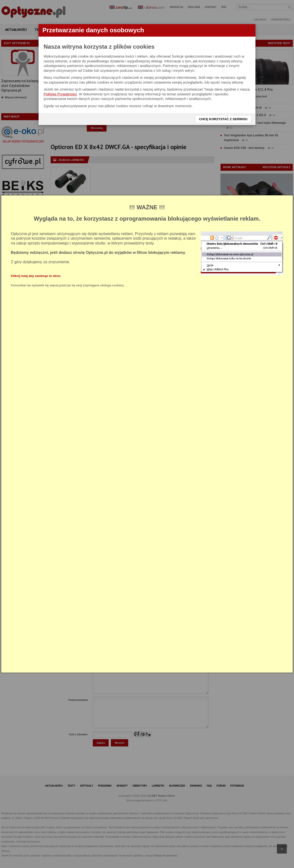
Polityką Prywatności (60, 94)
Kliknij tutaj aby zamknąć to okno (36, 276)
